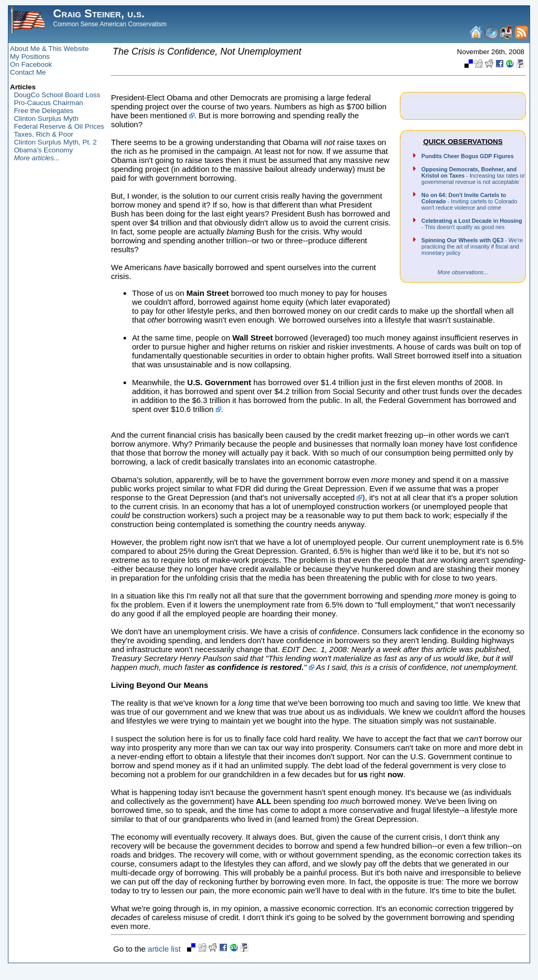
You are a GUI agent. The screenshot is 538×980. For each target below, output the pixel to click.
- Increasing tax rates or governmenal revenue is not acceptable (473, 176)
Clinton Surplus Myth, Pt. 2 (55, 142)
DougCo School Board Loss (57, 95)
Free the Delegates (43, 111)
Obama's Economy (43, 150)
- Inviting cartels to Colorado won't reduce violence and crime (469, 201)
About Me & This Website (49, 49)
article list (164, 949)
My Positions (30, 56)
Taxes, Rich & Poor (43, 134)
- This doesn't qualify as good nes (472, 224)
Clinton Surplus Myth (46, 118)
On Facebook (31, 64)
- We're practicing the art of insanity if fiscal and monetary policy (472, 246)
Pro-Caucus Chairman (48, 103)
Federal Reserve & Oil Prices (59, 126)
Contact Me (28, 72)
